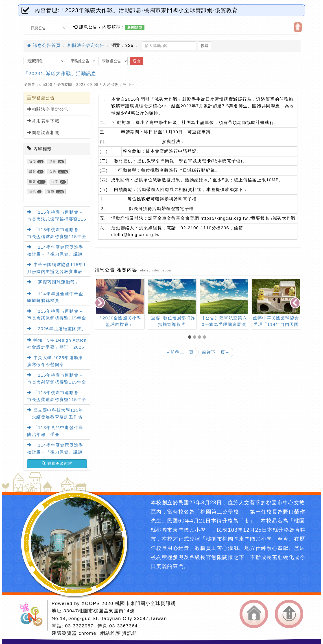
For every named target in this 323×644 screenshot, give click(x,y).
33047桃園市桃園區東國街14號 (99, 611)
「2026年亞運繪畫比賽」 (57, 329)
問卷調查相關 (43, 132)
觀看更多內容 (57, 464)
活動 (53, 162)
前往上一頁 (180, 352)
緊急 (32, 172)
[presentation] (100, 303)
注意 (55, 182)
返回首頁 (254, 614)
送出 (137, 61)
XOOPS (91, 603)
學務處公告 (41, 98)
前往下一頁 (216, 352)
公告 (53, 172)
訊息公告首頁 (44, 45)
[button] (190, 337)
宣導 (51, 192)
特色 (32, 192)
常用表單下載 (43, 121)
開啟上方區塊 (298, 27)
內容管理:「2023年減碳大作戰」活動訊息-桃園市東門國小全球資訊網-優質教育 (136, 10)
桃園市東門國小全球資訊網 (145, 603)
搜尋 (205, 46)
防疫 (32, 162)
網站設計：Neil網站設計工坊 (33, 615)
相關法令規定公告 (86, 45)
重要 (32, 182)
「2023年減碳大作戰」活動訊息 (60, 73)
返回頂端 (289, 614)
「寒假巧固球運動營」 (53, 282)
